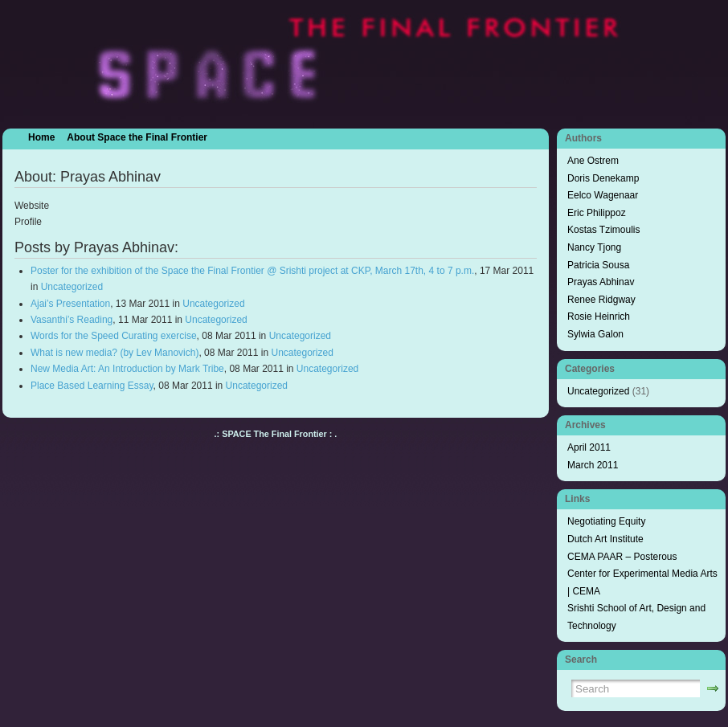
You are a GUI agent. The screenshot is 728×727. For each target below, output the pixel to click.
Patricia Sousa (598, 265)
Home (41, 137)
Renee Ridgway (601, 300)
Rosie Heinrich (599, 317)
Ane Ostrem (593, 161)
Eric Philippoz (597, 213)
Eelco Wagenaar (603, 195)
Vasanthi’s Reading (72, 320)
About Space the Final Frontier (137, 137)
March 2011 (593, 465)
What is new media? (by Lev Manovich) (115, 353)
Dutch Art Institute (605, 539)
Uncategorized (72, 287)
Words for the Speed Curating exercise (114, 336)
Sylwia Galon (595, 334)
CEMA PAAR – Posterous (622, 557)
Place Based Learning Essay (92, 386)
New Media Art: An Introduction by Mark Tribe (127, 369)
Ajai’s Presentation (70, 304)
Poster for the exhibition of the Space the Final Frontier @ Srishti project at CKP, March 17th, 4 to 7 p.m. (252, 271)
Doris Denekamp (603, 178)
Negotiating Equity (606, 521)
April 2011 (589, 447)
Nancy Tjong (594, 247)
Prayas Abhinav (601, 282)
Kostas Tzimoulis (603, 230)
